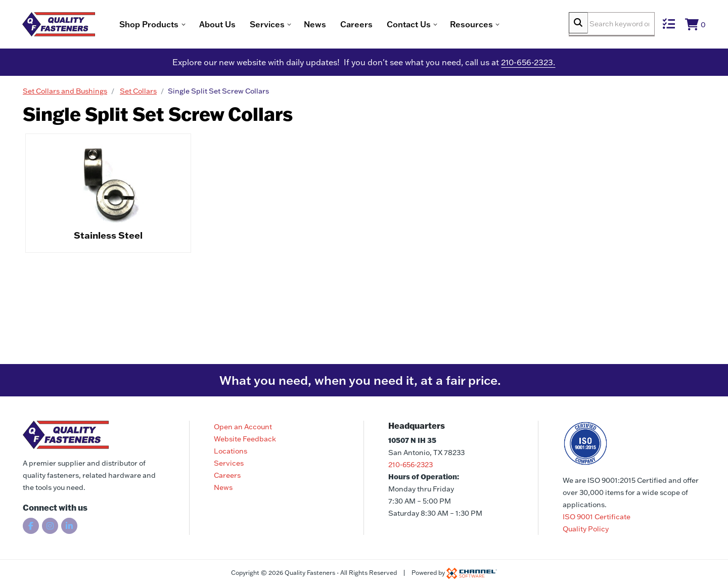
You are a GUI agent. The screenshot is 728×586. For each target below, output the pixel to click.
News (341, 25)
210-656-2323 (411, 465)
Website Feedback (245, 439)
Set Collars (138, 94)
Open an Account (243, 427)
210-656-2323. (528, 65)
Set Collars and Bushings (65, 94)
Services (229, 463)
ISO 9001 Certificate (597, 517)
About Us (243, 25)
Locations (231, 451)
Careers (382, 25)
